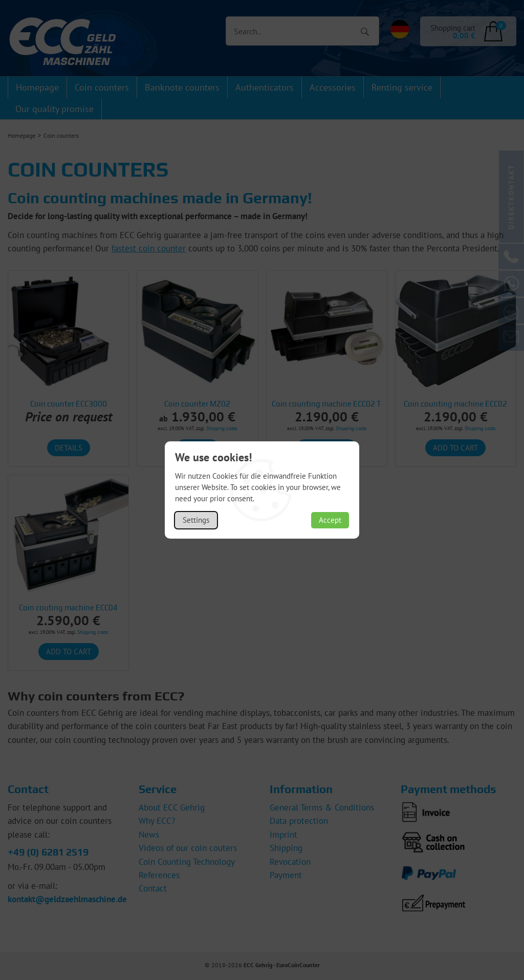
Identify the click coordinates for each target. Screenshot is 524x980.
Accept (330, 520)
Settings (196, 520)
